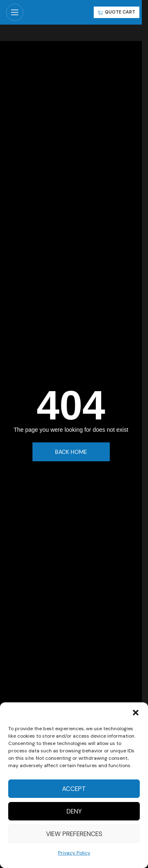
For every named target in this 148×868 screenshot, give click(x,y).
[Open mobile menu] (15, 12)
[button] (136, 713)
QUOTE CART (117, 12)
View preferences (74, 834)
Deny (74, 811)
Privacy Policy (74, 853)
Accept (74, 789)
